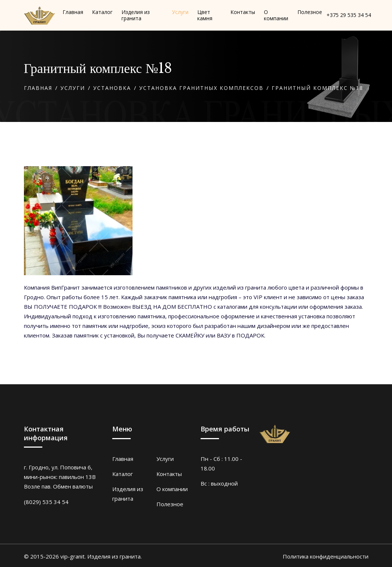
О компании (172, 489)
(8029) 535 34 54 (46, 502)
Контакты (169, 474)
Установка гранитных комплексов (201, 88)
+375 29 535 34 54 (349, 15)
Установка (112, 88)
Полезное (170, 504)
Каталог (123, 474)
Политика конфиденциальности (326, 556)
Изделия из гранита (128, 494)
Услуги (73, 88)
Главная (38, 88)
